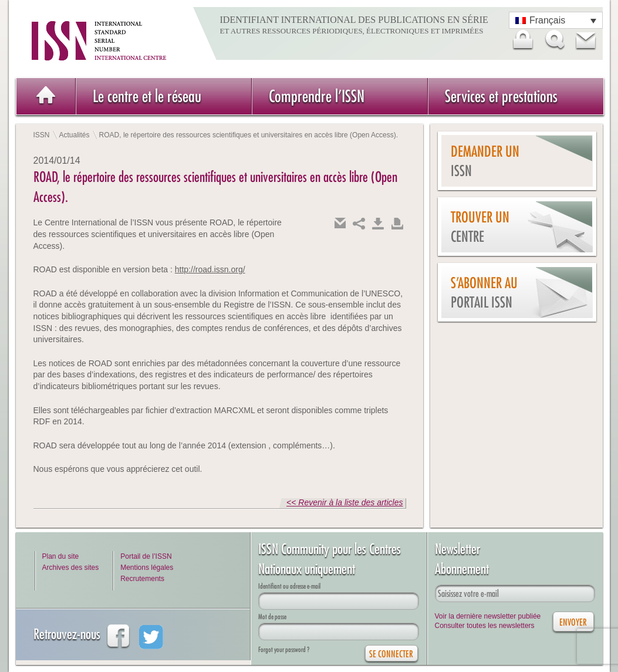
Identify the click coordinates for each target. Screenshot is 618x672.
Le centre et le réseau (147, 96)
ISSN (42, 135)
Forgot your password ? (284, 649)
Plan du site (61, 556)
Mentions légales (147, 568)
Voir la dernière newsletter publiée (488, 616)
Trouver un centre (480, 227)
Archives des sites (71, 568)
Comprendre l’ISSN (317, 96)
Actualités (75, 135)
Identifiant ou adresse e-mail (289, 586)
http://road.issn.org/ (210, 269)
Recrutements (142, 579)
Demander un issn (485, 161)
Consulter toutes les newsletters (485, 626)
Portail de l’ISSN (146, 556)
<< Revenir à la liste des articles (345, 502)
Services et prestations (501, 96)
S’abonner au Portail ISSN (484, 293)
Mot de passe (272, 617)
